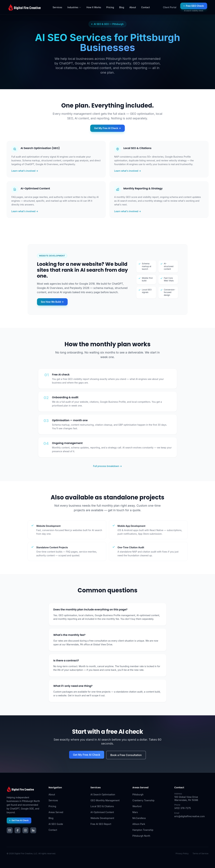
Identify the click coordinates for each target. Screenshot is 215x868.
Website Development (102, 818)
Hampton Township (143, 830)
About (133, 7)
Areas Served (56, 812)
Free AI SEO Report (101, 824)
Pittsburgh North (141, 836)
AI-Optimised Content (102, 812)
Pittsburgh (138, 794)
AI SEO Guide (56, 824)
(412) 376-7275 (183, 808)
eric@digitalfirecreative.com (190, 816)
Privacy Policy (182, 853)
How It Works (94, 7)
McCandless (139, 818)
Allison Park (139, 824)
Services (57, 7)
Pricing (110, 7)
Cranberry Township (144, 800)
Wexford (137, 806)
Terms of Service (201, 853)
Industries (74, 7)
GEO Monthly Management (105, 800)
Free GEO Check (194, 6)
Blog (122, 7)
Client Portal (170, 7)
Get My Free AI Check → (107, 128)
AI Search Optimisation (103, 794)
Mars (135, 812)
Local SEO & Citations (102, 806)
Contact (145, 7)
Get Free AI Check (19, 820)
